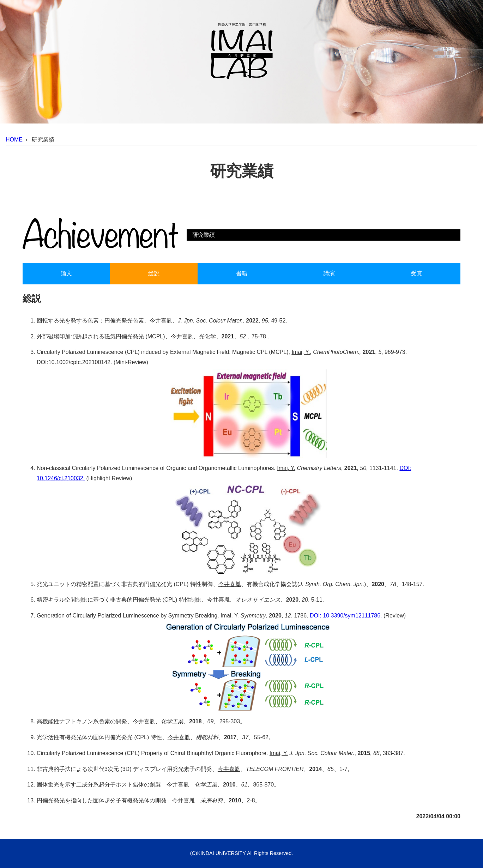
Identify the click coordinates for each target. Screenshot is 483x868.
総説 (154, 273)
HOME (14, 140)
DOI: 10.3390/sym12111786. (346, 616)
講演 (329, 273)
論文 (66, 273)
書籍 (242, 273)
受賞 (417, 273)
